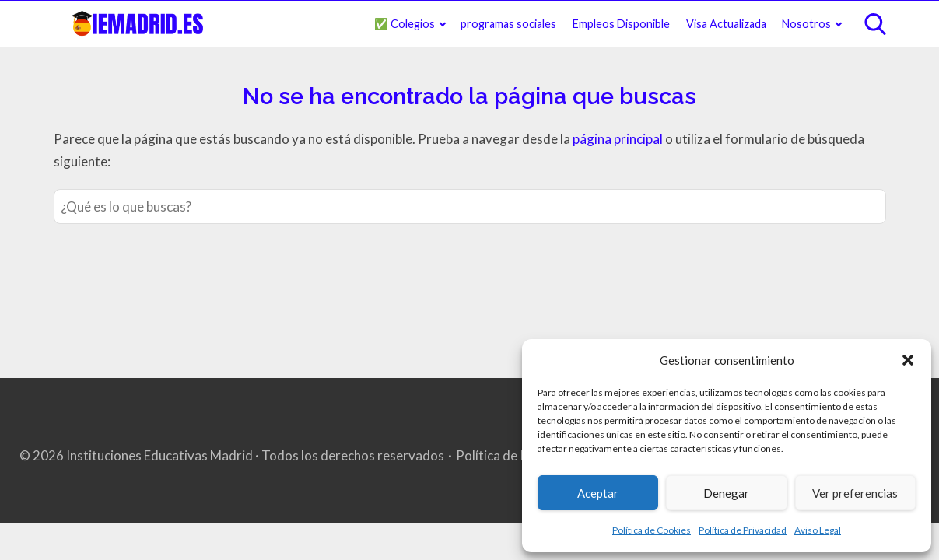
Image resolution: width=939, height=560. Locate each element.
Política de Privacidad (743, 530)
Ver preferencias (855, 493)
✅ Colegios (405, 24)
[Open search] (875, 24)
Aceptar (598, 493)
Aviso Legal (818, 530)
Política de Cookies (652, 530)
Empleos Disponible (621, 24)
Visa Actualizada (726, 24)
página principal (619, 139)
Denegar (726, 493)
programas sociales (508, 24)
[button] (908, 360)
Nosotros (806, 24)
